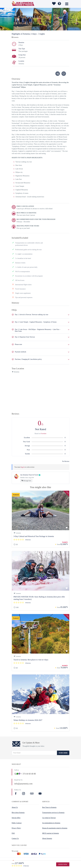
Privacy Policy (16, 828)
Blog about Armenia (18, 813)
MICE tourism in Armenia (51, 833)
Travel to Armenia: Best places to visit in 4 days (31, 660)
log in (23, 467)
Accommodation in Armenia (51, 823)
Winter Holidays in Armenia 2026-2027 (28, 720)
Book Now (63, 864)
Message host (26, 481)
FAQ (13, 833)
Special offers (16, 818)
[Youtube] (40, 794)
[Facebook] (16, 794)
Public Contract (17, 823)
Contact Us (15, 838)
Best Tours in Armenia (49, 807)
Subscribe (63, 753)
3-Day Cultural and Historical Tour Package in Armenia (34, 536)
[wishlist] (54, 4)
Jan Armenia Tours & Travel (29, 475)
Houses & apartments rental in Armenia (55, 828)
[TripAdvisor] (32, 794)
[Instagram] (24, 794)
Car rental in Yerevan (49, 818)
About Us (15, 807)
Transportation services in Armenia (53, 813)
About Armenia (47, 838)
